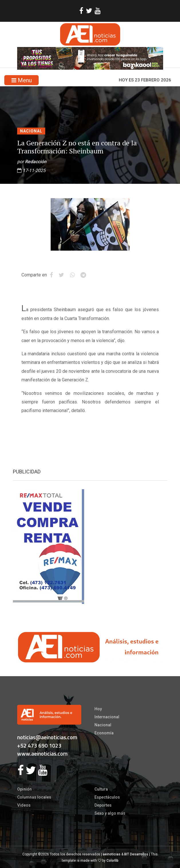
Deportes (103, 805)
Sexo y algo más (110, 813)
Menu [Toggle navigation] (22, 80)
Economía (104, 733)
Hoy (98, 709)
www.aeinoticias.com (42, 753)
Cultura (101, 789)
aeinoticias (112, 854)
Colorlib (112, 861)
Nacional (31, 131)
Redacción (36, 162)
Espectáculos (107, 797)
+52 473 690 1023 (39, 745)
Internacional (107, 717)
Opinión (24, 789)
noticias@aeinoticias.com (47, 737)
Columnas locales (34, 797)
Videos (24, 805)
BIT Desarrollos (136, 854)
